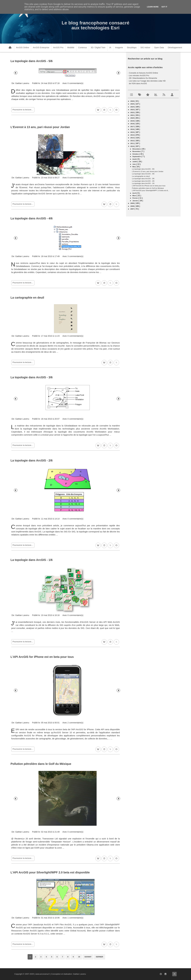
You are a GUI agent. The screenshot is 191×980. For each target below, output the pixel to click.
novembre (137, 151)
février (135, 198)
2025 (132, 104)
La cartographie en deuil (141, 176)
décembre (137, 149)
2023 (132, 110)
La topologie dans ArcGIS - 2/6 (143, 181)
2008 (132, 206)
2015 (132, 132)
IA (110, 48)
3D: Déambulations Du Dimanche (143, 78)
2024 (132, 107)
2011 (132, 143)
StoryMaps (132, 48)
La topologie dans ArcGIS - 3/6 (143, 179)
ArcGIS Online (22, 48)
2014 (132, 135)
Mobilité (71, 48)
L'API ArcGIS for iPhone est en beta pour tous (149, 186)
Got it (164, 7)
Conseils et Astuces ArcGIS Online (143, 73)
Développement (175, 48)
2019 (132, 121)
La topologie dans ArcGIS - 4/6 (143, 174)
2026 (132, 101)
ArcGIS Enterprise (41, 48)
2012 (132, 141)
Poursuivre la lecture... (23, 110)
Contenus (83, 48)
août (134, 159)
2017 (132, 127)
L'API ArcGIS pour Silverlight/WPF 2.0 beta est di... (151, 190)
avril (134, 193)
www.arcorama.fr (43, 974)
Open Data (159, 48)
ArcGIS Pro (58, 48)
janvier (135, 201)
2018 (132, 124)
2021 (132, 115)
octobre (136, 154)
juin (134, 164)
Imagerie (119, 48)
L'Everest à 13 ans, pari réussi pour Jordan (148, 171)
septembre (137, 156)
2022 (132, 112)
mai (134, 167)
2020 (132, 118)
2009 (132, 203)
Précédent (16, 73)
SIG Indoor (145, 48)
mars (134, 196)
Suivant (118, 73)
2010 (132, 146)
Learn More (153, 7)
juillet (135, 162)
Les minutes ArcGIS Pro (139, 75)
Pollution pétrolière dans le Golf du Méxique (148, 188)
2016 (132, 129)
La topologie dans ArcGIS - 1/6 (143, 183)
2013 (132, 138)
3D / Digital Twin (98, 48)
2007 (132, 209)
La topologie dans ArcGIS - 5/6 (32, 61)
